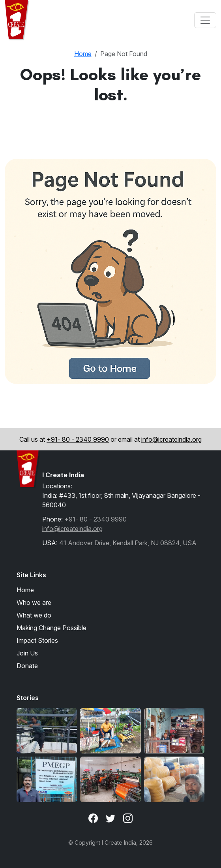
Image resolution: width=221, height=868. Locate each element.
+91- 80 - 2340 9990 (78, 439)
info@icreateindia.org (171, 439)
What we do (34, 615)
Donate (27, 666)
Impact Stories (37, 640)
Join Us (27, 653)
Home (83, 54)
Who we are (34, 603)
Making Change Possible (52, 628)
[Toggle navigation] (205, 20)
